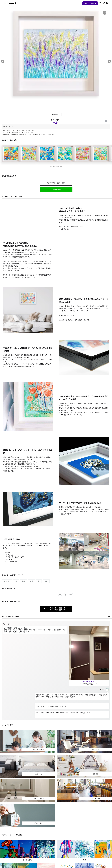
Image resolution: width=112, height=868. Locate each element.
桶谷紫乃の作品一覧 (56, 167)
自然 (31, 581)
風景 (46, 581)
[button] (105, 13)
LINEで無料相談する (58, 190)
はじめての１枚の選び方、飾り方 (56, 183)
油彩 (23, 581)
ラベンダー (7, 581)
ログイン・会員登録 (90, 3)
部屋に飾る (56, 115)
